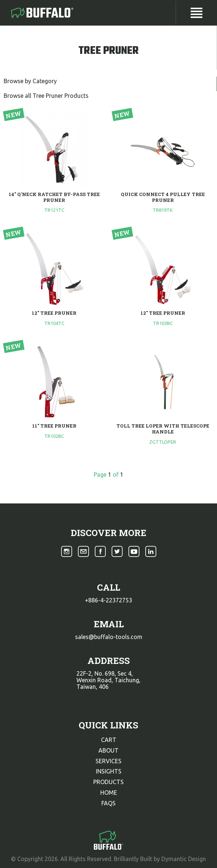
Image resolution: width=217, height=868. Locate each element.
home (109, 793)
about (108, 750)
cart (109, 740)
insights (109, 771)
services (108, 761)
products (108, 782)
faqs (108, 803)
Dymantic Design (184, 859)
